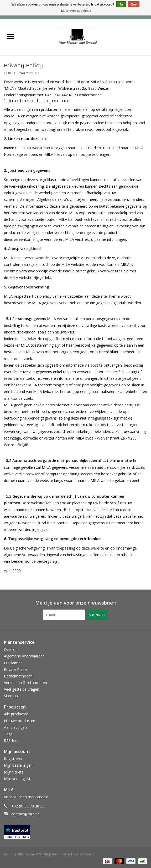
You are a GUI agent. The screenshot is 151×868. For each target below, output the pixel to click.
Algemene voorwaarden (24, 656)
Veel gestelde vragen (22, 689)
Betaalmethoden (18, 676)
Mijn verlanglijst (17, 779)
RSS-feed (12, 740)
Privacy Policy (28, 73)
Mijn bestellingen (18, 765)
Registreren (14, 759)
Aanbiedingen (15, 727)
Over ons (12, 649)
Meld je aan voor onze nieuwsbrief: (76, 603)
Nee (134, 4)
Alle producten (16, 714)
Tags (8, 734)
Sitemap (11, 696)
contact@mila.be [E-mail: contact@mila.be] (25, 814)
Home (9, 73)
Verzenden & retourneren (25, 683)
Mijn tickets (14, 772)
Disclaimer (13, 663)
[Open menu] (10, 36)
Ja (121, 4)
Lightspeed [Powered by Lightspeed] (85, 854)
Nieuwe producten (20, 721)
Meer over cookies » (76, 11)
